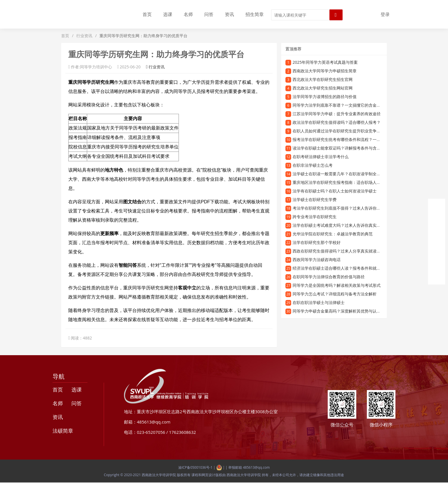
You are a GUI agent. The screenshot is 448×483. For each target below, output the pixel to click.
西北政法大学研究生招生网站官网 (323, 88)
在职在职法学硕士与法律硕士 (319, 302)
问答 (209, 14)
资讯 (229, 14)
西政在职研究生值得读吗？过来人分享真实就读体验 (339, 251)
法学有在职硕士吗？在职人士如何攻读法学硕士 (335, 191)
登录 (385, 14)
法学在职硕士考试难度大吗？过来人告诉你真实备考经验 (343, 225)
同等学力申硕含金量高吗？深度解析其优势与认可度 (339, 311)
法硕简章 (63, 431)
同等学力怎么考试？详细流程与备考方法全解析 (335, 294)
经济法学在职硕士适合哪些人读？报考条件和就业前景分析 (345, 268)
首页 (147, 14)
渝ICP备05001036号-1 (195, 467)
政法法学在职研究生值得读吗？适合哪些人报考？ (337, 122)
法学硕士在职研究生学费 (315, 199)
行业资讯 (84, 36)
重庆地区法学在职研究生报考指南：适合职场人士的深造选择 (347, 182)
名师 (188, 14)
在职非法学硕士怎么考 (313, 165)
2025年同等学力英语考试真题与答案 (325, 62)
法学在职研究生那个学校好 (317, 242)
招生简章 (255, 14)
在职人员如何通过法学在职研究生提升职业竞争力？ (339, 131)
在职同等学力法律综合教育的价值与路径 (329, 277)
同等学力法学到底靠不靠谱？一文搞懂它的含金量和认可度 (345, 105)
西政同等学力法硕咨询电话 (317, 260)
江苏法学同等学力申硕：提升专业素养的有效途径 (337, 114)
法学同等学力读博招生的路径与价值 (325, 97)
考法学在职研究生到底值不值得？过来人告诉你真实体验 (343, 208)
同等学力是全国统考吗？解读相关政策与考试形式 (337, 285)
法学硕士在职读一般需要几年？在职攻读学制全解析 (339, 174)
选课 (168, 14)
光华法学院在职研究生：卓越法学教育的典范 (333, 234)
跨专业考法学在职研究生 (315, 217)
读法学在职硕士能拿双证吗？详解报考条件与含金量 (339, 148)
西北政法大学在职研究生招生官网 (323, 79)
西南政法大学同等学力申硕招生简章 (325, 71)
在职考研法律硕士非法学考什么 (321, 157)
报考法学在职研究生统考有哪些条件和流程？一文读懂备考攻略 (349, 139)
